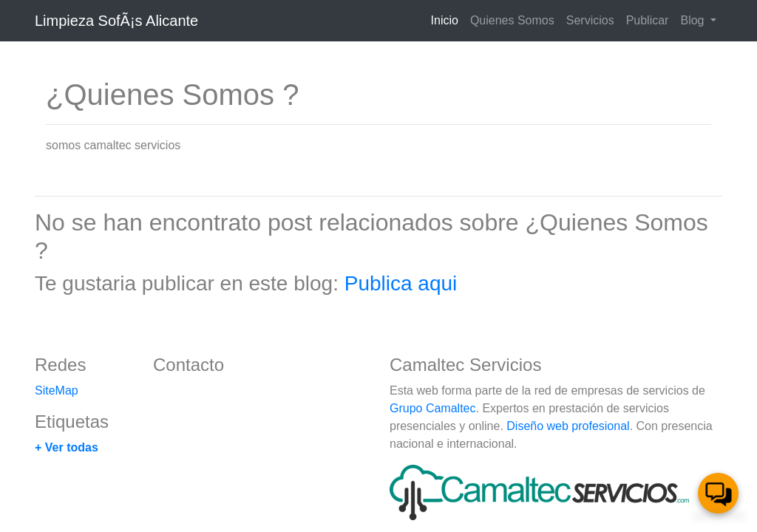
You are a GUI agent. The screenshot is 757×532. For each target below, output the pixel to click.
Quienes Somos (512, 20)
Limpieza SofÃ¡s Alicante (116, 21)
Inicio (448, 19)
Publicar (648, 20)
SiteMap (57, 391)
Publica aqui (401, 283)
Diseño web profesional (568, 426)
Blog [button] (693, 20)
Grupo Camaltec (433, 408)
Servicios (590, 20)
